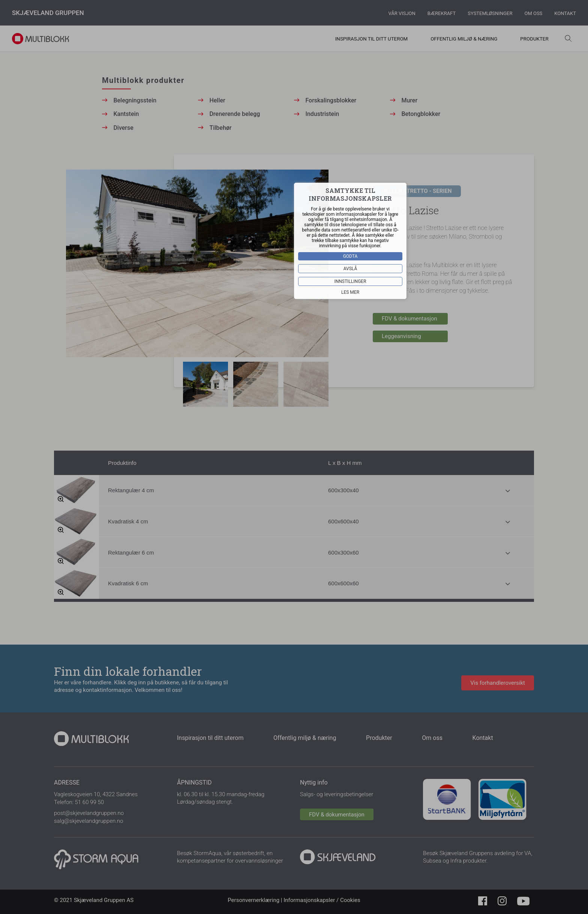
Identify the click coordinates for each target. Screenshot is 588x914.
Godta (350, 256)
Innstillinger (350, 281)
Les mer (350, 292)
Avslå (350, 269)
